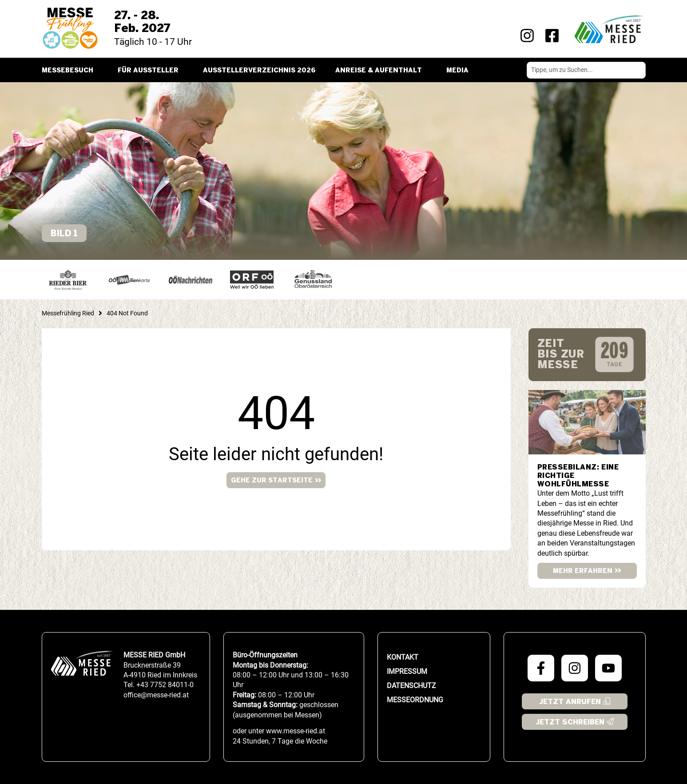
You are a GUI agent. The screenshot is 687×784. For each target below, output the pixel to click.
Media (460, 71)
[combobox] (586, 70)
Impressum (407, 671)
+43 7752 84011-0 (165, 685)
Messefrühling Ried (68, 313)
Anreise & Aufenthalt (381, 71)
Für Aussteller (150, 71)
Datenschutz (411, 686)
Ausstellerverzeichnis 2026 (259, 71)
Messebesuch (70, 71)
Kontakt (403, 657)
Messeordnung (415, 700)
